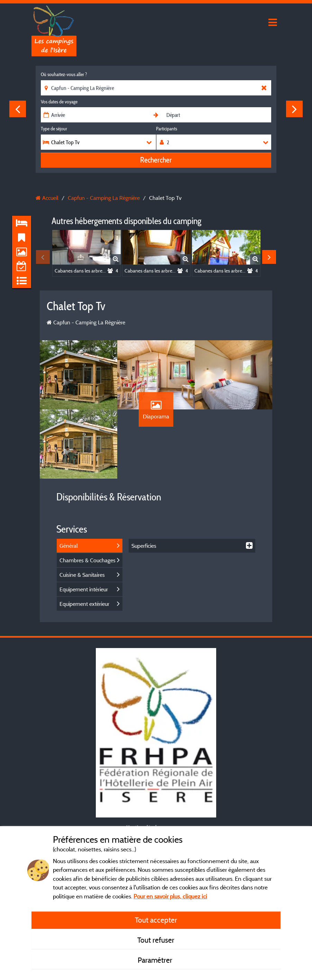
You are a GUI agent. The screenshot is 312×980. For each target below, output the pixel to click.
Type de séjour (54, 129)
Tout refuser (156, 940)
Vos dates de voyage (59, 102)
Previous (18, 109)
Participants (167, 129)
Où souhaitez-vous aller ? (64, 74)
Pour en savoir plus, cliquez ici (170, 896)
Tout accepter (156, 920)
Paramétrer (156, 960)
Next (294, 109)
